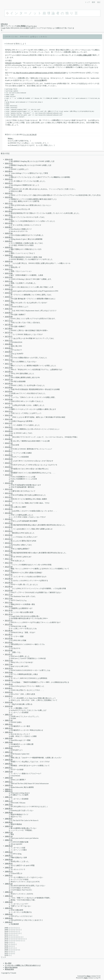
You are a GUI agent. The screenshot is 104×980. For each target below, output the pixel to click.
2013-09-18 (9, 505)
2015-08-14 (9, 376)
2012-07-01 (9, 575)
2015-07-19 (9, 380)
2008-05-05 (9, 902)
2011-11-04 (9, 598)
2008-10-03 (9, 805)
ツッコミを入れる (30, 135)
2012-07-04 (9, 567)
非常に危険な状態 (85, 55)
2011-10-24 (9, 606)
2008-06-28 (9, 846)
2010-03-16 (9, 692)
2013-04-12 (9, 531)
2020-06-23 (9, 237)
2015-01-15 (9, 403)
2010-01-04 (9, 706)
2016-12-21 (9, 340)
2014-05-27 (9, 463)
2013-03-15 (9, 539)
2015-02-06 (9, 399)
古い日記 (8, 963)
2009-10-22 (9, 724)
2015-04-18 (9, 383)
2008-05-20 (9, 884)
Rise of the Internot (11, 967)
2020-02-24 (9, 255)
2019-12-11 (9, 269)
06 (12, 928)
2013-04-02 (9, 535)
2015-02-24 (9, 395)
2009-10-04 (9, 742)
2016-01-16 (9, 356)
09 (17, 930)
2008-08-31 (9, 809)
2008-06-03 (9, 864)
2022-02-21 (9, 193)
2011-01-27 (9, 654)
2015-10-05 (9, 368)
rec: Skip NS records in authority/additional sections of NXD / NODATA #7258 (39, 73)
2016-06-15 (9, 348)
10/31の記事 (39, 80)
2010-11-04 (9, 664)
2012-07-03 (9, 571)
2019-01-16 (9, 301)
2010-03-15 (9, 696)
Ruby (86, 978)
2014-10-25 (9, 427)
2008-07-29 (9, 826)
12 (19, 931)
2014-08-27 (9, 439)
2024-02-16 (9, 167)
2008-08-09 (9, 813)
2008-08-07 (9, 819)
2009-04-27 (9, 768)
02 (9, 930)
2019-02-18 (9, 289)
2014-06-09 (9, 455)
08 (15, 928)
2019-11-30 (9, 281)
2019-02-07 (9, 293)
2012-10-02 (9, 563)
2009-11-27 (9, 714)
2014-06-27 (9, 447)
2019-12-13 (9, 265)
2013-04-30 (9, 527)
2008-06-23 (9, 852)
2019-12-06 (9, 273)
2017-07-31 (9, 332)
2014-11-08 (9, 419)
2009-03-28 (9, 772)
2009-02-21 (9, 782)
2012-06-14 (9, 587)
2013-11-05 (9, 489)
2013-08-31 (9, 509)
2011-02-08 (9, 650)
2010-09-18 (9, 680)
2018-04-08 (9, 317)
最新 (93, 2)
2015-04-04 (9, 387)
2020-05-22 (9, 247)
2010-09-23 (9, 676)
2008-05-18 (9, 892)
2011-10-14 (9, 614)
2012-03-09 (9, 591)
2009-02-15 (9, 791)
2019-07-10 (9, 285)
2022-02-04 (9, 197)
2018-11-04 (11, 37)
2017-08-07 (9, 329)
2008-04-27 (9, 922)
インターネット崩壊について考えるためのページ (23, 965)
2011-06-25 (9, 634)
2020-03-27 (9, 251)
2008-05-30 (9, 867)
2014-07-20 (9, 443)
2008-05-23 (9, 871)
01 (9, 931)
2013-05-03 (9, 523)
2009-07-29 (9, 752)
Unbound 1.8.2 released (13, 63)
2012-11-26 (9, 559)
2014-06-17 (9, 451)
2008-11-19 (9, 801)
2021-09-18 (9, 207)
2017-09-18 (9, 325)
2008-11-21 (9, 797)
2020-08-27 (9, 227)
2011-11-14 (9, 594)
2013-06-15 (9, 519)
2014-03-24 (9, 471)
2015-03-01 (9, 391)
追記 (99, 2)
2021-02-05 (9, 223)
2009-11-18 (9, 720)
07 (14, 928)
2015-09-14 (9, 372)
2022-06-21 (9, 171)
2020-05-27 (9, 241)
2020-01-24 (9, 261)
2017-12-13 (9, 321)
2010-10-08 (9, 672)
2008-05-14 (9, 896)
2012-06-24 (9, 579)
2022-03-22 (9, 179)
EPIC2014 (4, 24)
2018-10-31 (9, 309)
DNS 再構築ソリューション (27, 26)
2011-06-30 (9, 631)
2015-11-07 (9, 364)
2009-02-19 (9, 785)
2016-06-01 (9, 352)
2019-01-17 (9, 297)
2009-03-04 (9, 778)
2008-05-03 (9, 908)
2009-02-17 (9, 789)
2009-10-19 (9, 728)
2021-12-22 (9, 203)
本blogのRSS (9, 969)
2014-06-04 (9, 459)
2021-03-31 (9, 215)
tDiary (89, 976)
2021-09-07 (9, 211)
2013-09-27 (9, 501)
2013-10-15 (9, 497)
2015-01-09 (9, 407)
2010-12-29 (9, 660)
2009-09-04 (9, 748)
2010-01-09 (9, 702)
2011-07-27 (9, 620)
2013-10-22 (9, 493)
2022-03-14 (9, 187)
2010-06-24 (9, 684)
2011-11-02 (9, 602)
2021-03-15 (9, 219)
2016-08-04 (9, 344)
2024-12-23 (9, 163)
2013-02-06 (9, 551)
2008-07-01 (9, 840)
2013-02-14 (9, 547)
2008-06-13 (9, 856)
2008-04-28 (9, 918)
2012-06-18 (9, 583)
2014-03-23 (9, 475)
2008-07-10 (9, 836)
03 (10, 930)
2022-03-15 (9, 183)
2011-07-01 (9, 624)
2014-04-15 (9, 467)
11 (19, 928)
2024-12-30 (9, 159)
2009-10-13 (9, 732)
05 (10, 928)
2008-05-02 (9, 914)
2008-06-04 (9, 860)
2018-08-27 (9, 313)
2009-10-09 (9, 738)
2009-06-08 (9, 760)
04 (9, 928)
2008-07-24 (9, 832)
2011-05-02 (9, 642)
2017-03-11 (9, 336)
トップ (87, 2)
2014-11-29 (9, 415)
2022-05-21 (9, 175)
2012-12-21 (9, 555)
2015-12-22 (9, 360)
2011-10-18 (9, 610)
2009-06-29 (9, 756)
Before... (11, 138)
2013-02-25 (9, 543)
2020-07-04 (9, 233)
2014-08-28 (9, 435)
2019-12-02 (9, 277)
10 (17, 928)
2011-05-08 (9, 638)
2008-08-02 (9, 822)
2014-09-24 (9, 431)
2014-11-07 (9, 423)
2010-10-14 (9, 668)
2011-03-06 (9, 646)
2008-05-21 (9, 875)
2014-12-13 (9, 411)
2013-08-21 (9, 513)
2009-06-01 (9, 764)
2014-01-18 (9, 483)
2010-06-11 (9, 688)
